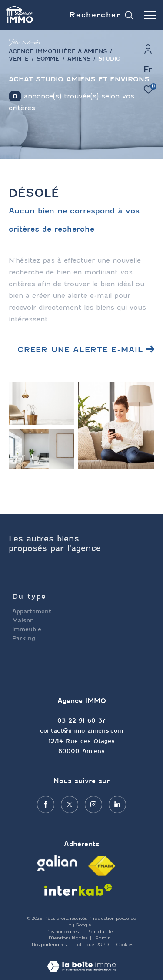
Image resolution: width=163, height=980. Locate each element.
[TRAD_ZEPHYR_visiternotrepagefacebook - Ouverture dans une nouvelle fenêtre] (46, 804)
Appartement (32, 611)
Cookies (125, 945)
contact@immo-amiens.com (81, 731)
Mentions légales (69, 938)
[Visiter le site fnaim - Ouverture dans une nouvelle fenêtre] (101, 866)
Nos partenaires (50, 945)
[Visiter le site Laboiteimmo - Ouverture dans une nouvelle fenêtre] (81, 961)
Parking (24, 638)
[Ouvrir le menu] (150, 15)
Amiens (79, 59)
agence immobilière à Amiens (58, 51)
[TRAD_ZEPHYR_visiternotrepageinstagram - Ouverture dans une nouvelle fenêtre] (93, 804)
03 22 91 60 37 (81, 721)
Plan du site (100, 931)
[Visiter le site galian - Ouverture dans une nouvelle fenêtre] (57, 863)
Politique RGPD (91, 945)
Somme (48, 59)
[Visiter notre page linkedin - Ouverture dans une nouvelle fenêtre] (117, 804)
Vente (19, 59)
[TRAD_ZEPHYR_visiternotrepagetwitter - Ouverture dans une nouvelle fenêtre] (70, 804)
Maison (23, 620)
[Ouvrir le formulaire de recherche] (101, 15)
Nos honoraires (62, 931)
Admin (104, 938)
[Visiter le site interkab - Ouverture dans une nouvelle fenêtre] (78, 890)
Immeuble (27, 629)
